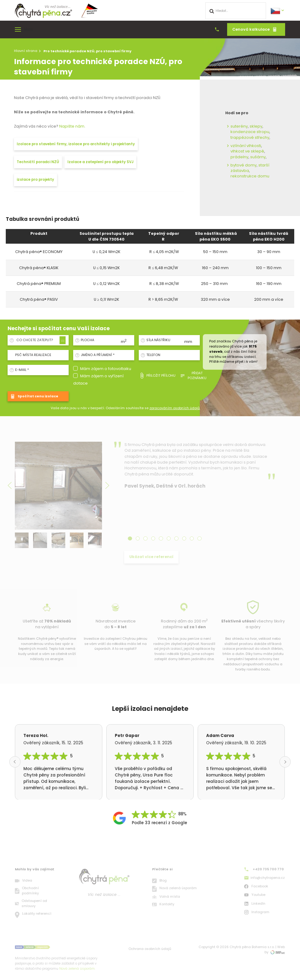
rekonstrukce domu (250, 176)
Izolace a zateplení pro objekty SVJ (101, 162)
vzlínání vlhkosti (246, 146)
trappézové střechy (250, 137)
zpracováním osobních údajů (175, 408)
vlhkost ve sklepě (247, 151)
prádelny (239, 157)
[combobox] (40, 340)
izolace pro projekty (35, 180)
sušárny (258, 157)
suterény (239, 126)
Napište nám (72, 126)
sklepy (256, 126)
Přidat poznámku (193, 376)
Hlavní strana (26, 51)
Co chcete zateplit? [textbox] (35, 340)
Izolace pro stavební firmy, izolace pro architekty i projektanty (76, 144)
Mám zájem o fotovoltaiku (106, 369)
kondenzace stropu (250, 132)
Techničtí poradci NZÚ (38, 162)
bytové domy (244, 165)
